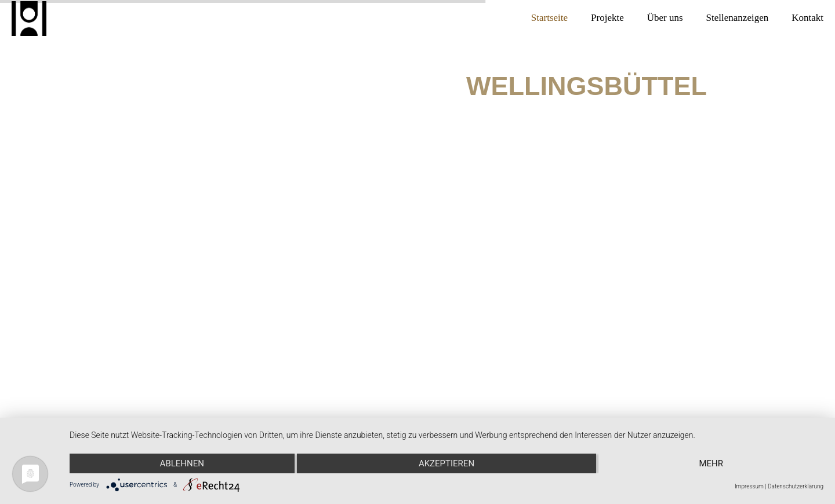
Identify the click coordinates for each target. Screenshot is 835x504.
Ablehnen (182, 463)
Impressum (749, 486)
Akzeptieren (446, 463)
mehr (711, 463)
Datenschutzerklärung (796, 486)
